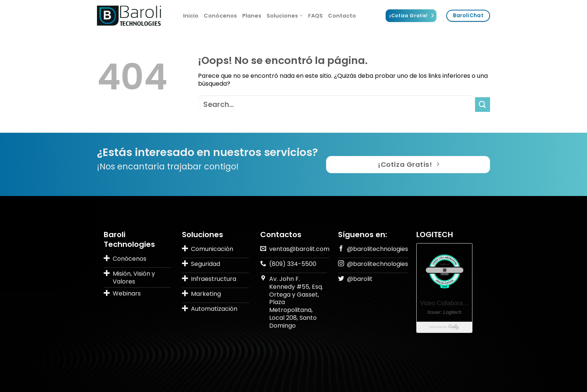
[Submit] (483, 105)
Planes (252, 16)
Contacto (342, 16)
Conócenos (220, 16)
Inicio (191, 16)
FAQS (315, 16)
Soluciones (285, 16)
